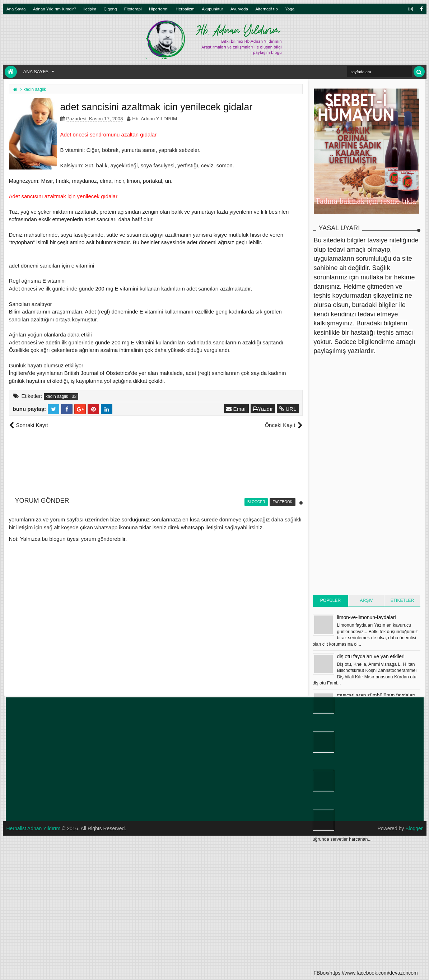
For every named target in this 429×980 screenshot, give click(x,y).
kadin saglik (57, 396)
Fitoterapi (133, 9)
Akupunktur (212, 9)
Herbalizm (185, 9)
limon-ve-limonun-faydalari (367, 617)
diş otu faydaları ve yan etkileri (371, 656)
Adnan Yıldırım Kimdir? (55, 9)
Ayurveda (239, 9)
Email (236, 409)
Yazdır (263, 409)
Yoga (290, 9)
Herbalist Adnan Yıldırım (34, 828)
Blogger (414, 828)
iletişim (90, 9)
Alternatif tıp (266, 9)
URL (288, 409)
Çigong (110, 9)
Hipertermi (159, 9)
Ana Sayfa (16, 9)
